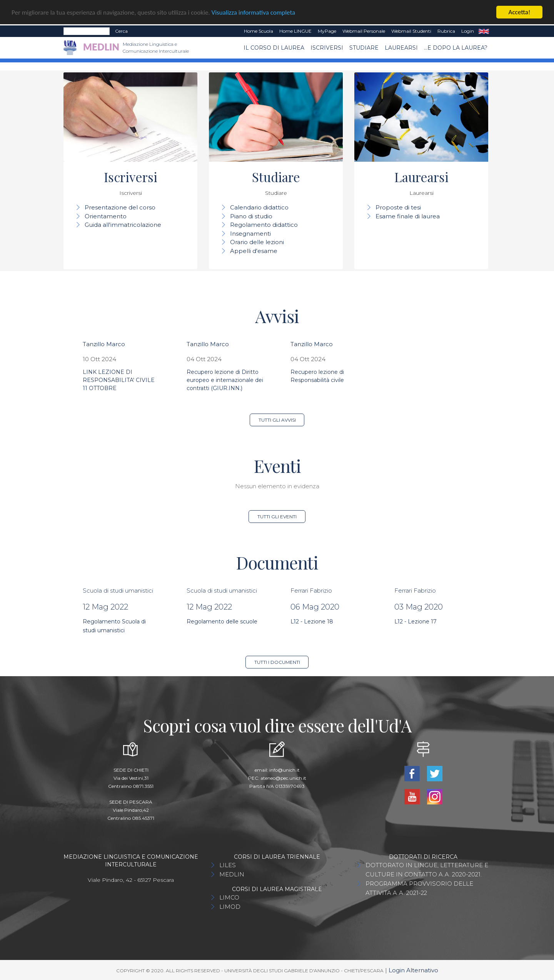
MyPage (327, 31)
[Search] (87, 31)
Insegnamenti (250, 234)
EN (484, 31)
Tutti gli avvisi (277, 420)
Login (468, 31)
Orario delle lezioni (257, 242)
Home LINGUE (295, 31)
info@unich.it (285, 770)
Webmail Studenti (411, 31)
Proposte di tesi (398, 207)
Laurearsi (401, 47)
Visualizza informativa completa (254, 12)
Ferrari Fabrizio (311, 590)
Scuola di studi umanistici (118, 590)
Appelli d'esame (254, 251)
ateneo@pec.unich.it (283, 778)
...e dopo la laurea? (456, 47)
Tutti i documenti (277, 662)
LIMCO (229, 897)
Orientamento (106, 216)
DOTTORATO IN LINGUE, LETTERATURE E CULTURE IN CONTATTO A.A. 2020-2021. (427, 870)
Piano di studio (251, 216)
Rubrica (446, 31)
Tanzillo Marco (104, 344)
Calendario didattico (259, 207)
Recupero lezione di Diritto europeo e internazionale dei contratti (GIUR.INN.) (225, 380)
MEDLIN (232, 874)
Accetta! (520, 12)
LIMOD (230, 907)
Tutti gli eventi (277, 517)
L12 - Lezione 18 (312, 622)
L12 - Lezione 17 (415, 622)
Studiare (364, 47)
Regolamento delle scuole (222, 622)
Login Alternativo (413, 970)
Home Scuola (259, 31)
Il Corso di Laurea (274, 47)
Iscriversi (327, 47)
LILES (228, 865)
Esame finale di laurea (408, 216)
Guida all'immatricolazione (123, 225)
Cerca (121, 31)
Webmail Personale (364, 31)
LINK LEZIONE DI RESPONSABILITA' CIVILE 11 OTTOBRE (119, 380)
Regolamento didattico (264, 225)
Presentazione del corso (120, 207)
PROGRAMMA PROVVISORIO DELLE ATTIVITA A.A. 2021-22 (419, 888)
